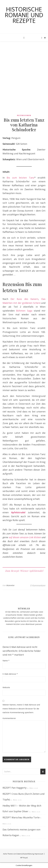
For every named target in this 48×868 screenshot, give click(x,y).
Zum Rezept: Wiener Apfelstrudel (24, 571)
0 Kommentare (38, 585)
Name (6, 661)
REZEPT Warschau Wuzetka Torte (21, 817)
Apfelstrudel (18, 512)
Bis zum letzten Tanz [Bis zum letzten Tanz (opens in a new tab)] (20, 178)
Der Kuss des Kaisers (24, 299)
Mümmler (11, 585)
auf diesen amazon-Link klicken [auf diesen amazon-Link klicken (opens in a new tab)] (25, 537)
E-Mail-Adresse (10, 674)
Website (6, 687)
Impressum (39, 854)
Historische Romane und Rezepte (24, 15)
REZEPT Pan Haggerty (15, 788)
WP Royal (24, 858)
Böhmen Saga (24, 311)
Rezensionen (24, 115)
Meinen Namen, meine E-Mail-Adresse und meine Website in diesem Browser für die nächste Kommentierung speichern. (21, 708)
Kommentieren (9, 718)
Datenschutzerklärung (25, 854)
